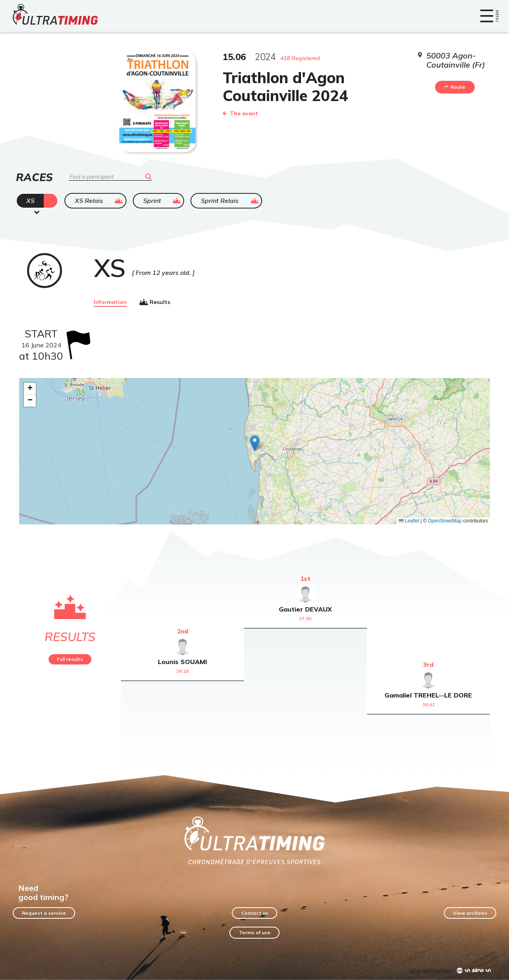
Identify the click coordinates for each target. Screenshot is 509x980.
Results (155, 302)
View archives (470, 913)
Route (455, 87)
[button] (255, 443)
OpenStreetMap (445, 521)
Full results (70, 659)
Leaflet (409, 521)
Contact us (255, 913)
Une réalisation (430, 970)
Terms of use (255, 932)
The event (240, 113)
